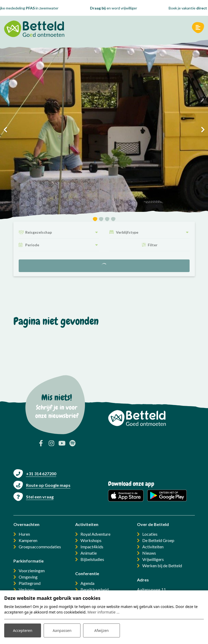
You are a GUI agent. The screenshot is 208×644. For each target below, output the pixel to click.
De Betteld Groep (158, 540)
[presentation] (5, 130)
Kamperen (28, 540)
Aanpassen (62, 630)
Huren (24, 534)
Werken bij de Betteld (162, 566)
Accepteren (23, 630)
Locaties (150, 534)
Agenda (87, 583)
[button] (95, 220)
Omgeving (28, 577)
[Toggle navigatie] (198, 28)
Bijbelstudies (92, 559)
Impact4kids (92, 547)
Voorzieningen (32, 571)
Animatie (89, 553)
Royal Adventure (95, 534)
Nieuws (149, 553)
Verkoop (27, 589)
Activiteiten (153, 547)
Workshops (91, 540)
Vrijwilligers (153, 559)
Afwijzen (101, 630)
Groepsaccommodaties (40, 547)
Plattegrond (30, 583)
